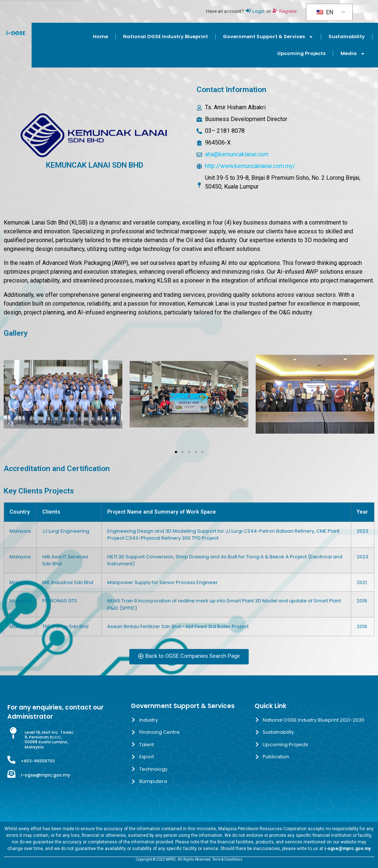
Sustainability (347, 37)
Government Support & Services (268, 37)
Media (353, 54)
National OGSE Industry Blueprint (165, 37)
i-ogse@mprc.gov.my (46, 775)
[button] (12, 396)
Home (100, 37)
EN (325, 12)
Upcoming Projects (301, 53)
